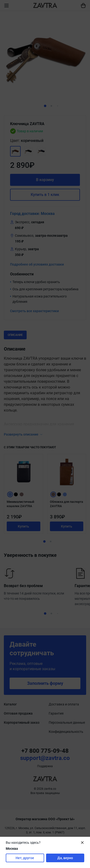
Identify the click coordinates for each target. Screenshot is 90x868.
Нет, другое (25, 858)
